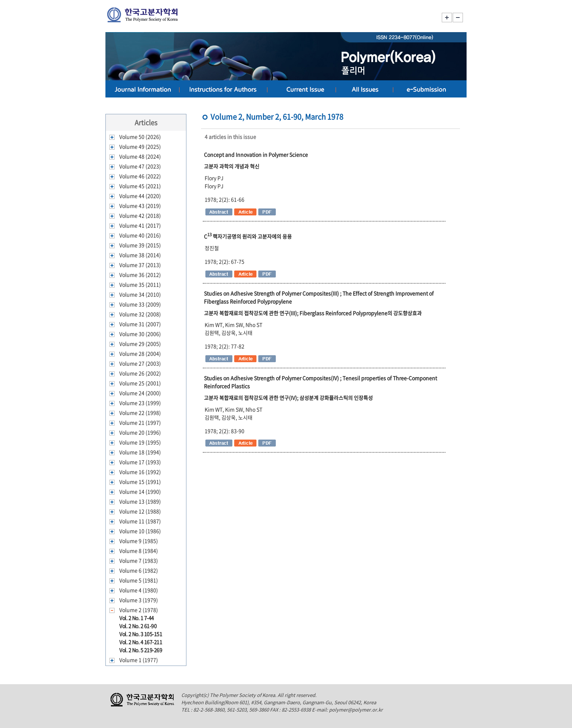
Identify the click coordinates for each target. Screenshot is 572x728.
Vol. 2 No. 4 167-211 (141, 642)
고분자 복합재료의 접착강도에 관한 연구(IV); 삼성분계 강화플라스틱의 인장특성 (288, 398)
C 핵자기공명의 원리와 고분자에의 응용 (248, 236)
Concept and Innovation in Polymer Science (256, 154)
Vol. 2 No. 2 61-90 (138, 626)
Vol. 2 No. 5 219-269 (141, 650)
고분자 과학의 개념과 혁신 (232, 166)
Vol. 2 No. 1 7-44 (137, 618)
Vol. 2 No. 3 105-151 (141, 634)
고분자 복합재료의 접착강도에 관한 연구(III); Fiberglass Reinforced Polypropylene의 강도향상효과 (313, 313)
